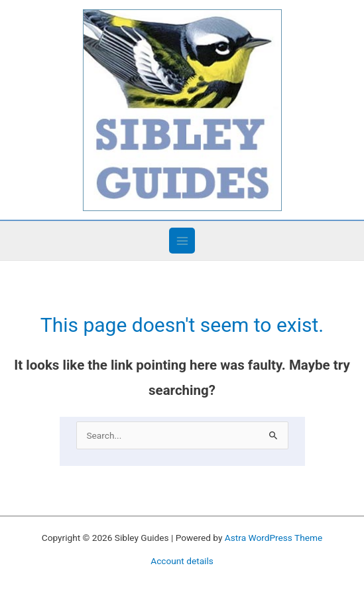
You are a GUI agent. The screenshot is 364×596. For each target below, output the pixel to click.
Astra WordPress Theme (273, 538)
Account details (182, 561)
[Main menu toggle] (182, 241)
